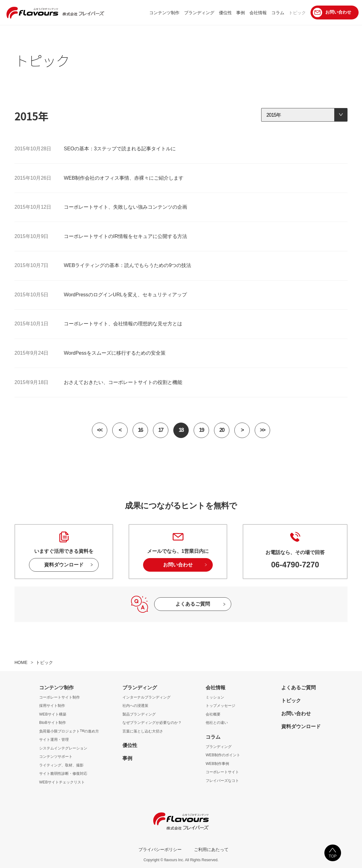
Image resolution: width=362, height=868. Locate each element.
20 (222, 430)
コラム (213, 737)
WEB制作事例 (217, 764)
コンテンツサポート (56, 757)
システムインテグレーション (63, 748)
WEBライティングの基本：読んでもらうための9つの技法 (128, 265)
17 (160, 430)
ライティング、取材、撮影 (61, 765)
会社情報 (216, 688)
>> (262, 430)
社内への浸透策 (135, 706)
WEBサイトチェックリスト (62, 782)
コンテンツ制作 (56, 688)
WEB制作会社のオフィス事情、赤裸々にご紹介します (124, 178)
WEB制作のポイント (223, 755)
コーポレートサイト (222, 772)
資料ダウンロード (64, 565)
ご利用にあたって (211, 849)
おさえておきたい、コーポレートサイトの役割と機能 (123, 382)
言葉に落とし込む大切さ (143, 731)
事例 (127, 758)
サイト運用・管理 (54, 740)
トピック (291, 701)
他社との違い (217, 723)
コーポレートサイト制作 (60, 697)
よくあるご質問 (193, 604)
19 (201, 430)
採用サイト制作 (52, 706)
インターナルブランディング (146, 697)
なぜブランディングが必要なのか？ (152, 723)
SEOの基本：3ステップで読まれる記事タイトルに (120, 149)
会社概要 (213, 714)
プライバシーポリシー (160, 849)
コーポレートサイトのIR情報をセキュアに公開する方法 (125, 236)
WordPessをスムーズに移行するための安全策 (115, 353)
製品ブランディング (139, 714)
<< (100, 430)
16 (140, 430)
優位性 (130, 745)
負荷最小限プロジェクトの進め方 (69, 731)
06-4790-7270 (295, 565)
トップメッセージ (220, 706)
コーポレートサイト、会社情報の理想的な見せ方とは (123, 324)
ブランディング (140, 688)
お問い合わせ (178, 565)
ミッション (215, 697)
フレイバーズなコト (222, 781)
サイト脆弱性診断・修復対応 (63, 774)
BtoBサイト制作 (53, 723)
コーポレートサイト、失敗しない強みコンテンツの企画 (125, 207)
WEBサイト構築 (53, 714)
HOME (21, 662)
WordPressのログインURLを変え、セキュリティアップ (125, 295)
